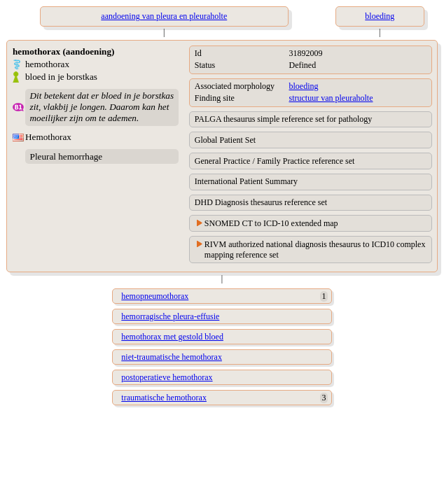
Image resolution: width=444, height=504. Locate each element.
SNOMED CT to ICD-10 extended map (271, 223)
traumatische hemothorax (164, 398)
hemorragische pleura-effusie (170, 316)
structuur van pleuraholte (331, 98)
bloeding (304, 86)
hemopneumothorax (155, 296)
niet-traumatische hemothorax (172, 357)
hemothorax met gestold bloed (172, 337)
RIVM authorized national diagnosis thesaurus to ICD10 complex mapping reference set (315, 250)
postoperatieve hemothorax (167, 377)
